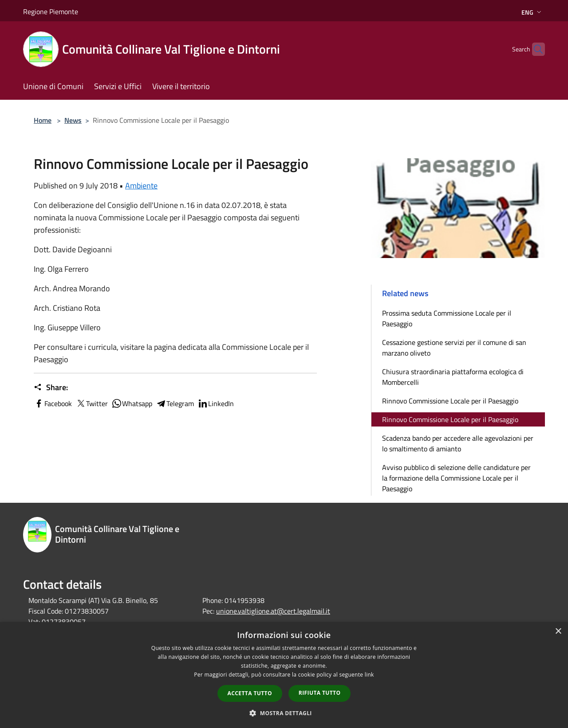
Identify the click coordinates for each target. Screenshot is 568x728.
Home (43, 120)
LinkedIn (216, 403)
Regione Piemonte (51, 12)
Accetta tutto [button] (250, 693)
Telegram (175, 403)
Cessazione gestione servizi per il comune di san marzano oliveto (454, 348)
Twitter (92, 403)
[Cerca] (534, 49)
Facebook (53, 403)
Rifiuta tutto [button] (320, 693)
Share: (51, 387)
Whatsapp (132, 403)
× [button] (558, 632)
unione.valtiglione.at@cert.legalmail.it (273, 611)
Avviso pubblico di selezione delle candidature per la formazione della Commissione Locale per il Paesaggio (456, 478)
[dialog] (284, 675)
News (73, 120)
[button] (284, 713)
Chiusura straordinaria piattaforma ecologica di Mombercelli (453, 377)
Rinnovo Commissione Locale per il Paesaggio (450, 401)
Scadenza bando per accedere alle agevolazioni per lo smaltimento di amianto (458, 443)
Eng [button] (532, 12)
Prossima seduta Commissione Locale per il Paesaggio (447, 318)
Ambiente (141, 186)
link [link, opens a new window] (369, 675)
